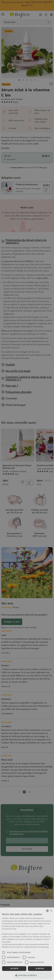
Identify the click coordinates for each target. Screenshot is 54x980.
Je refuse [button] (40, 968)
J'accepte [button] (14, 968)
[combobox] (47, 911)
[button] (27, 975)
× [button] (51, 911)
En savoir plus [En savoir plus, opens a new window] (43, 947)
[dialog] (27, 944)
